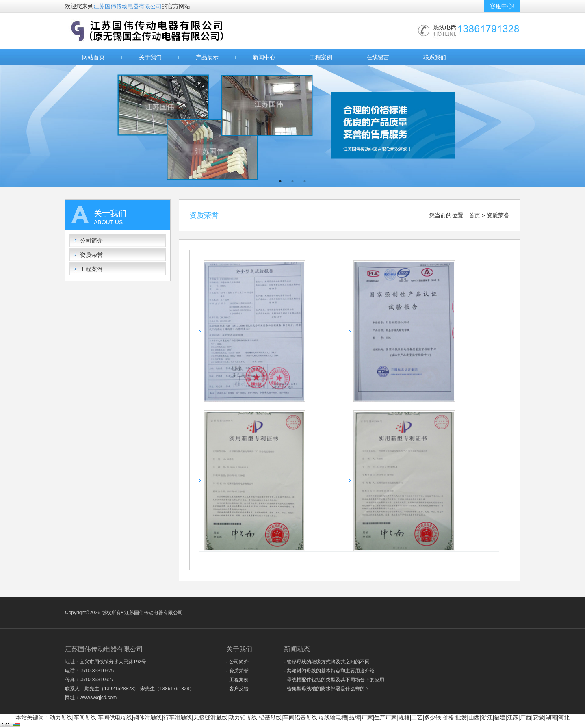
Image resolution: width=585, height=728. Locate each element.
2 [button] (292, 181)
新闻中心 (264, 57)
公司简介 (91, 240)
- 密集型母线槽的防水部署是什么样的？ (327, 689)
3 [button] (305, 181)
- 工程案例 (237, 680)
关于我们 (150, 57)
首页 (474, 215)
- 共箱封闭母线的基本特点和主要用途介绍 (329, 671)
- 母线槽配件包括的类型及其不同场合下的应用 (334, 680)
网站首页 (93, 57)
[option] (292, 126)
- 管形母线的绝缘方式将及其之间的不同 (327, 662)
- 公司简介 (237, 662)
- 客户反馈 (237, 689)
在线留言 (378, 57)
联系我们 (435, 57)
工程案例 (321, 57)
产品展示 (207, 57)
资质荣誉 (91, 255)
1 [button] (280, 181)
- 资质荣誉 (237, 671)
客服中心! (502, 6)
